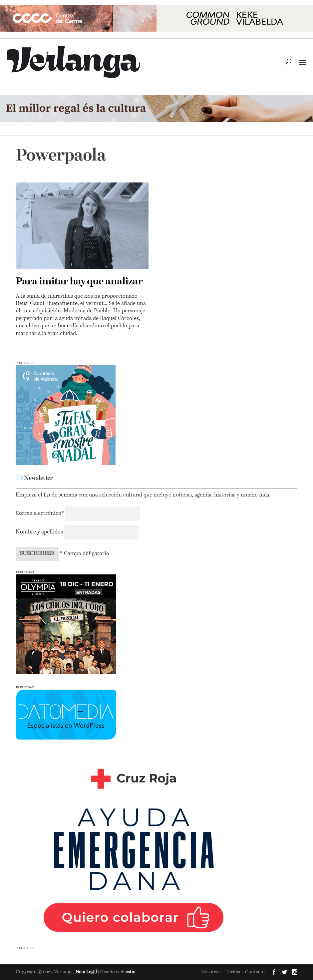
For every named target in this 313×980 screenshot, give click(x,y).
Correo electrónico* (40, 513)
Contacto (255, 972)
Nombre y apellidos (39, 532)
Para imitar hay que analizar (79, 282)
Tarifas (233, 972)
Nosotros (211, 972)
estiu (131, 972)
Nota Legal (87, 972)
